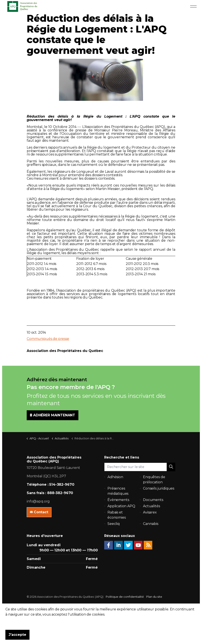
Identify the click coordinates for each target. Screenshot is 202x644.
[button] (171, 467)
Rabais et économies (117, 515)
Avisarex (150, 512)
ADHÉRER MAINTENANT (53, 415)
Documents (153, 500)
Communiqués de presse (48, 339)
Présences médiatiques (118, 491)
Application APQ (121, 506)
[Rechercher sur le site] (140, 467)
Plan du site (154, 597)
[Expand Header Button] (193, 6)
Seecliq (114, 524)
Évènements (118, 500)
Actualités (151, 506)
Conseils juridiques (159, 488)
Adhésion (115, 477)
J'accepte (17, 635)
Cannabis (151, 524)
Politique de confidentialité (125, 597)
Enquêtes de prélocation (154, 480)
